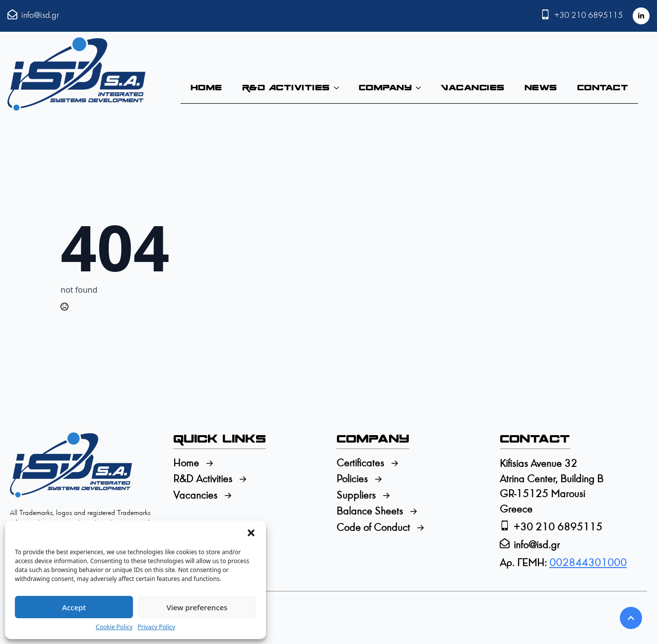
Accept (74, 607)
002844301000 (588, 563)
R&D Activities (286, 88)
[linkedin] (641, 16)
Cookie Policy (114, 627)
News (541, 88)
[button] (251, 533)
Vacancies (473, 88)
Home (206, 88)
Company (386, 88)
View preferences (197, 607)
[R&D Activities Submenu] (339, 88)
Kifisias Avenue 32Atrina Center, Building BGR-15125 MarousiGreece (552, 487)
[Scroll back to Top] (631, 618)
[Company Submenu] (421, 88)
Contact (603, 88)
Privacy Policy (156, 627)
